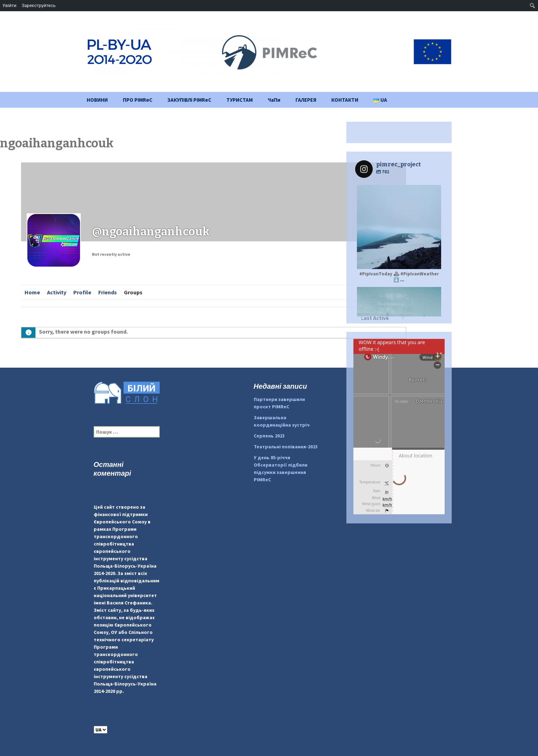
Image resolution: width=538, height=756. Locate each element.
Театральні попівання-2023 (286, 447)
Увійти (9, 5)
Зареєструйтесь (39, 5)
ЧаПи (274, 100)
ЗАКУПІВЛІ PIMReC (189, 100)
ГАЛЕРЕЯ (306, 100)
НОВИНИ (97, 100)
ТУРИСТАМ (240, 100)
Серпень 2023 (269, 436)
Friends (108, 292)
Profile (82, 292)
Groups (133, 292)
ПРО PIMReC (138, 100)
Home (32, 292)
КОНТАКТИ (345, 100)
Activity (57, 292)
